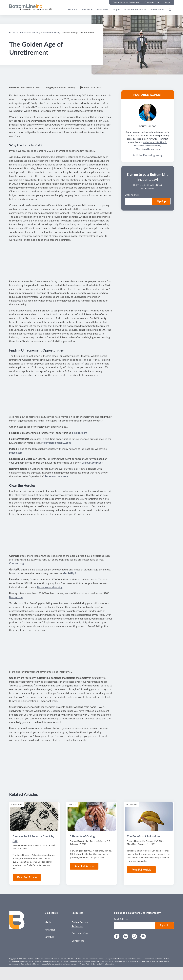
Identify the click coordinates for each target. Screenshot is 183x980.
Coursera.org (17, 563)
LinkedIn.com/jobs (92, 463)
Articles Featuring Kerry (148, 155)
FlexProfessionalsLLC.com (56, 443)
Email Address (132, 195)
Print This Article (92, 88)
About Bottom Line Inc (135, 9)
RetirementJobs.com (56, 476)
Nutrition (131, 804)
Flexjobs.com (80, 433)
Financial (86, 9)
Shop (115, 9)
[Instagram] (134, 937)
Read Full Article (27, 877)
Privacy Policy (85, 964)
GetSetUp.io (70, 573)
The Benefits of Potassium (143, 836)
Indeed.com (16, 453)
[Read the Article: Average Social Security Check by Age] (34, 817)
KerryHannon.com (151, 149)
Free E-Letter (158, 9)
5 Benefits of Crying (82, 836)
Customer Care (80, 933)
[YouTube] (143, 937)
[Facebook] (117, 937)
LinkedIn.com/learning (50, 587)
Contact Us (78, 941)
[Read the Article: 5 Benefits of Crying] (92, 817)
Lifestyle (101, 9)
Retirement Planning (30, 32)
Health (72, 9)
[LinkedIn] (126, 937)
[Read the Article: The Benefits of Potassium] (149, 817)
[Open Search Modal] (170, 10)
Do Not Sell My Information (103, 964)
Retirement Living (51, 32)
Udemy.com (16, 597)
